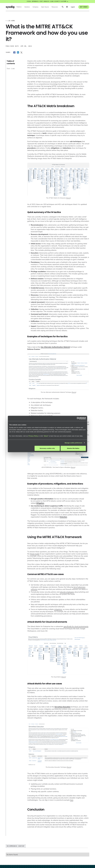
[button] (19, 7)
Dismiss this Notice (73, 448)
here (72, 800)
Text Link (11, 69)
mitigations (58, 609)
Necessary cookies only (47, 448)
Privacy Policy (33, 436)
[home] (10, 7)
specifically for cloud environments (76, 626)
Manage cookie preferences (73, 443)
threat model (35, 554)
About (46, 436)
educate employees (67, 592)
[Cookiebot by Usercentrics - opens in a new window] (78, 418)
